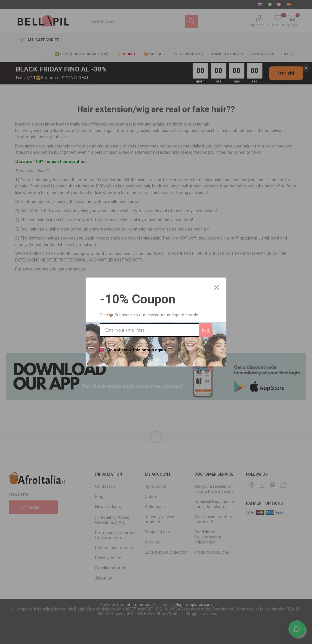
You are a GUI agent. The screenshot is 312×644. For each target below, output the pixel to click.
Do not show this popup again (137, 350)
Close (217, 287)
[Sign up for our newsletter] (149, 330)
